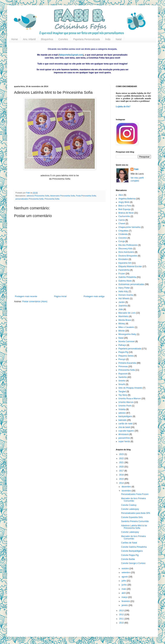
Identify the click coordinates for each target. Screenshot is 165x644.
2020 (122, 467)
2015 (122, 479)
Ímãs (108, 39)
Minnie (122, 331)
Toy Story (123, 395)
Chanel (122, 224)
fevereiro (126, 601)
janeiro (125, 605)
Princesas (123, 366)
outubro (126, 568)
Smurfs (122, 384)
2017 (122, 471)
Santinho (123, 377)
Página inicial (60, 296)
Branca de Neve (126, 213)
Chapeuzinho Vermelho (129, 227)
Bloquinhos (47, 39)
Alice (121, 195)
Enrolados (123, 259)
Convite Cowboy (129, 505)
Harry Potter (124, 288)
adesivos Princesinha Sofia (38, 196)
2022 (122, 458)
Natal (119, 39)
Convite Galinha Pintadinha (134, 547)
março (125, 597)
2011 (122, 619)
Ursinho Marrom (126, 402)
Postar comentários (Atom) (35, 302)
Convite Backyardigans (132, 551)
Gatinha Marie (125, 281)
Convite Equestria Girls (132, 517)
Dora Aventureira (126, 252)
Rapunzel (123, 374)
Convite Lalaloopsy (130, 509)
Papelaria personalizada (130, 349)
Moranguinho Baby (127, 334)
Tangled (122, 392)
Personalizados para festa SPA (136, 513)
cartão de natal (125, 424)
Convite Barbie (128, 559)
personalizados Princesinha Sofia (29, 199)
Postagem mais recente (26, 296)
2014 (122, 483)
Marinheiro (123, 316)
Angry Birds (124, 202)
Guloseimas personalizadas (131, 284)
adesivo (122, 413)
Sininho (122, 381)
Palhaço (122, 345)
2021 (122, 463)
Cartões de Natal (129, 543)
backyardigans (125, 416)
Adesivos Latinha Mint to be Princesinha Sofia (134, 527)
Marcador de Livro (127, 313)
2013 (122, 611)
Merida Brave (125, 320)
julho (124, 581)
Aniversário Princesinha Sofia (63, 196)
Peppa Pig (123, 352)
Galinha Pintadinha (127, 277)
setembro (126, 573)
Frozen (122, 274)
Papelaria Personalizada (87, 39)
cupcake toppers (126, 431)
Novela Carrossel (127, 341)
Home (14, 39)
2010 (122, 623)
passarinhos (124, 438)
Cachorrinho (124, 216)
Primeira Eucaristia (127, 363)
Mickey (122, 324)
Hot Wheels (124, 299)
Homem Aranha (126, 295)
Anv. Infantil (29, 39)
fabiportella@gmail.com (71, 55)
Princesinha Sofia (52, 199)
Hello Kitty (123, 292)
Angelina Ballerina (127, 199)
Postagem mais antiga (94, 296)
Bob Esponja (124, 209)
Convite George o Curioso (133, 563)
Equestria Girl (125, 263)
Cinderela (123, 234)
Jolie (121, 309)
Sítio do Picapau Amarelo (130, 388)
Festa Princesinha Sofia (86, 196)
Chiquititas (123, 231)
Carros (122, 220)
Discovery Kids (125, 249)
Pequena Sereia (126, 356)
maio (124, 589)
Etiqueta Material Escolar (130, 266)
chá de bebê (124, 427)
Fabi (136, 169)
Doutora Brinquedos (128, 256)
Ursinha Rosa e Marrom (130, 399)
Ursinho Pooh (125, 406)
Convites (63, 39)
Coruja (122, 241)
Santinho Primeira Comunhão (135, 521)
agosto (125, 577)
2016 (122, 475)
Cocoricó (123, 238)
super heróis (124, 441)
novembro (127, 491)
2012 (122, 615)
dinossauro (124, 434)
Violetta (122, 409)
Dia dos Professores (128, 245)
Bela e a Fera (125, 206)
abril (124, 593)
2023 (122, 454)
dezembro (127, 487)
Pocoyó (122, 359)
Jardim (122, 302)
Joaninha (123, 306)
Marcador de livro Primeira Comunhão (133, 500)
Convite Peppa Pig (130, 555)
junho (125, 585)
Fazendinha (124, 270)
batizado (122, 420)
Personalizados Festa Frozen (135, 494)
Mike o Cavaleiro (126, 327)
